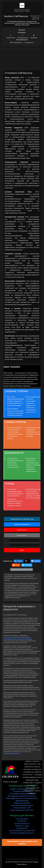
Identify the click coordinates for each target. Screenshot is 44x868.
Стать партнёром (22, 819)
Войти (22, 550)
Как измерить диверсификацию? (22, 794)
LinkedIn (18, 561)
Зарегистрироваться (22, 524)
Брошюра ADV (22, 828)
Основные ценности (22, 823)
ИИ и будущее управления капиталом (22, 796)
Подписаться (22, 530)
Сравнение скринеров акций (22, 805)
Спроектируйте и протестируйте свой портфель (22, 842)
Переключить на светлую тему (22, 519)
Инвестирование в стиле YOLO (22, 810)
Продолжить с (22, 535)
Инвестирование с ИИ (22, 808)
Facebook (36, 561)
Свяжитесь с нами (22, 826)
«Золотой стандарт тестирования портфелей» (16, 637)
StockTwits (27, 565)
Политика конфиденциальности (22, 833)
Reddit (16, 565)
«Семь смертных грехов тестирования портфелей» (18, 639)
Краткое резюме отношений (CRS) (22, 831)
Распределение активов (22, 791)
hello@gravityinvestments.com (12, 753)
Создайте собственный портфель (22, 789)
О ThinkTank (22, 821)
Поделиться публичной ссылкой (22, 569)
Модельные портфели (22, 803)
